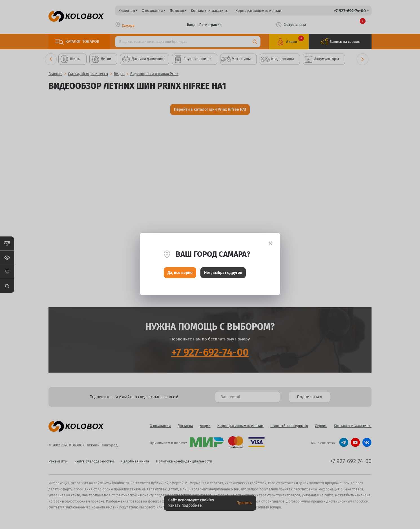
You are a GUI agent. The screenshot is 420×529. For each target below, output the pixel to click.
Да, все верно (180, 273)
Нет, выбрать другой (223, 273)
